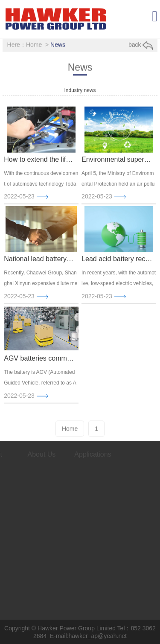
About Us (34, 454)
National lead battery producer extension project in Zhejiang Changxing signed (39, 261)
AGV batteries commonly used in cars (39, 361)
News (58, 45)
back (141, 45)
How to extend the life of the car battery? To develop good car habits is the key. (39, 162)
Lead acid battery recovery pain (117, 261)
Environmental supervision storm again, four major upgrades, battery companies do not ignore (117, 162)
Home (34, 45)
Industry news (80, 90)
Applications (84, 454)
